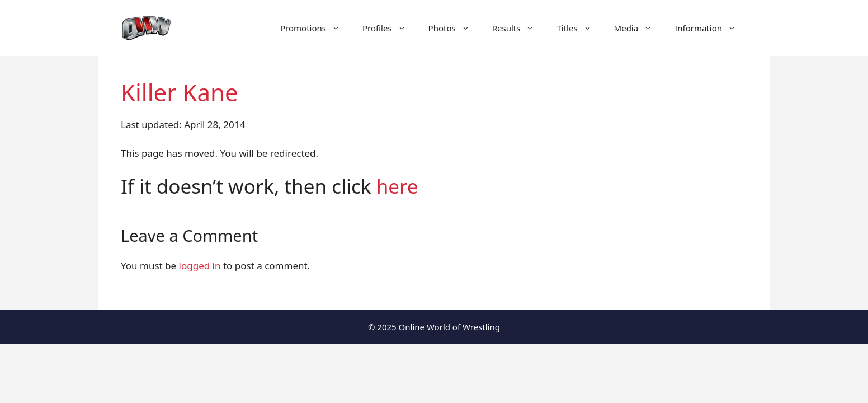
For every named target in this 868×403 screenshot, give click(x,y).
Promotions (316, 28)
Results (519, 28)
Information (711, 28)
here (397, 186)
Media (639, 28)
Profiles (390, 28)
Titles (579, 28)
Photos (455, 28)
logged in (200, 266)
